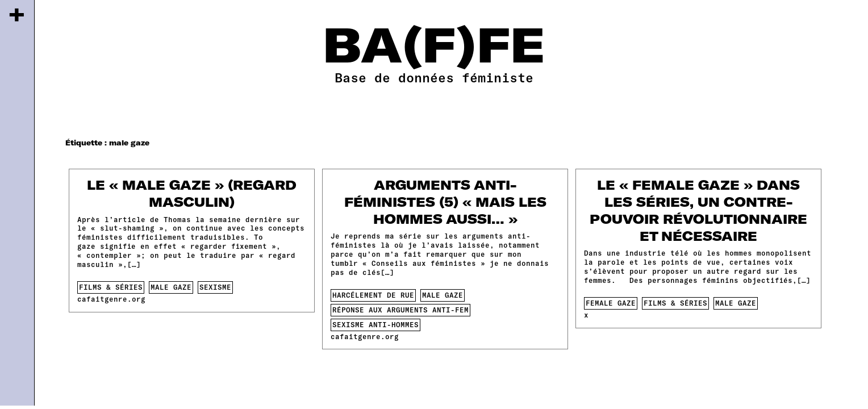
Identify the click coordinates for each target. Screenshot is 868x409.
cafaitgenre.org (111, 299)
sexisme (215, 287)
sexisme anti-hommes (375, 324)
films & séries (111, 287)
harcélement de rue (373, 295)
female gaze (611, 303)
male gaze (171, 287)
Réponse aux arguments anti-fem (400, 310)
